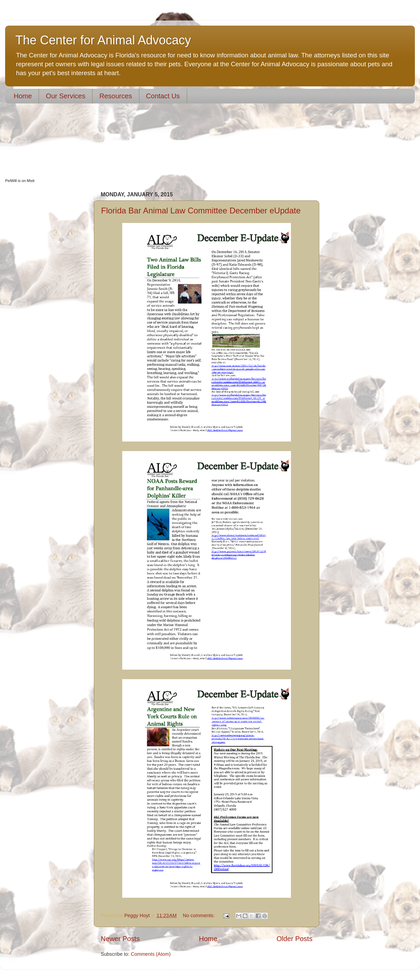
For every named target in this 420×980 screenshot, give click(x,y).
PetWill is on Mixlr (20, 181)
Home (23, 96)
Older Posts (295, 939)
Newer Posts (120, 939)
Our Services (66, 96)
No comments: (200, 915)
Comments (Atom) (151, 954)
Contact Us (163, 96)
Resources (116, 96)
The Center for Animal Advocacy (103, 40)
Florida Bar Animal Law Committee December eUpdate (201, 211)
